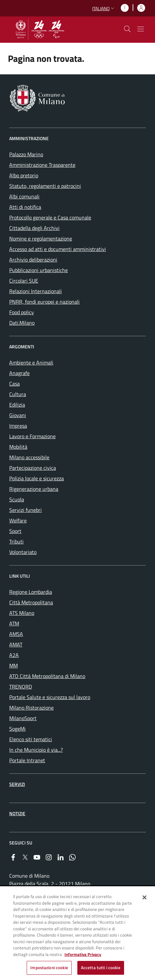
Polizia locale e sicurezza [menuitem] (37, 478)
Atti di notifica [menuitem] (25, 207)
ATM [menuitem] (14, 623)
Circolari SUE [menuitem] (24, 281)
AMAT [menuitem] (16, 644)
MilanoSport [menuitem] (23, 718)
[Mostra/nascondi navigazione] (141, 29)
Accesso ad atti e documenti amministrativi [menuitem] (58, 249)
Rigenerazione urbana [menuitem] (34, 489)
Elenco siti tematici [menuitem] (31, 739)
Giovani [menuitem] (18, 415)
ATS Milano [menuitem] (22, 613)
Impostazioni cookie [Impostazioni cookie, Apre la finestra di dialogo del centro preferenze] (49, 967)
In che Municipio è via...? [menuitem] (36, 750)
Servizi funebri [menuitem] (26, 510)
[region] (77, 933)
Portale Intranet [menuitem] (27, 760)
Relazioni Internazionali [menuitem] (36, 291)
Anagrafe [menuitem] (19, 373)
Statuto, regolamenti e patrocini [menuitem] (45, 186)
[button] (104, 8)
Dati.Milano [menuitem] (22, 323)
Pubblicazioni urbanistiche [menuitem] (39, 270)
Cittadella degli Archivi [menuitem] (34, 228)
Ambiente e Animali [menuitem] (31, 363)
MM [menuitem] (13, 666)
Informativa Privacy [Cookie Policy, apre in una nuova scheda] (83, 954)
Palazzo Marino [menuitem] (26, 154)
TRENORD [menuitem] (21, 687)
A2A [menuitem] (14, 655)
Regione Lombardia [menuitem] (31, 592)
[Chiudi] (144, 897)
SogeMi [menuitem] (17, 729)
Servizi (17, 784)
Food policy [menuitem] (22, 312)
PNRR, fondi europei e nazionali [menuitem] (44, 302)
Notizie (17, 813)
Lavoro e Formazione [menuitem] (32, 436)
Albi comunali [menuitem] (24, 196)
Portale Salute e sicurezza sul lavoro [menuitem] (50, 697)
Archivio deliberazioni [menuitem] (33, 260)
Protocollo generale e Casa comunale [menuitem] (50, 217)
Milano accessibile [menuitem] (29, 457)
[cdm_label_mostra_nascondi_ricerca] (127, 29)
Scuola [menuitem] (17, 499)
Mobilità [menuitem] (18, 447)
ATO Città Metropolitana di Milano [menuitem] (47, 676)
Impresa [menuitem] (18, 426)
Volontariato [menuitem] (23, 552)
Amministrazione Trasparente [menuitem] (42, 165)
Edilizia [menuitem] (17, 405)
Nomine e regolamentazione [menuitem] (41, 239)
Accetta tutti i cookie (101, 967)
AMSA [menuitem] (16, 634)
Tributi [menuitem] (16, 541)
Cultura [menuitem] (18, 394)
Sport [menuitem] (15, 531)
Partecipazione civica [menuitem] (33, 468)
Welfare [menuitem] (18, 520)
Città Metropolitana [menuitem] (31, 602)
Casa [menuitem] (14, 384)
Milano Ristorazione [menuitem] (31, 708)
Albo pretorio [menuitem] (24, 175)
